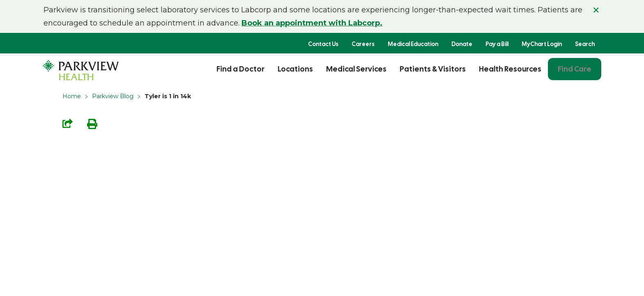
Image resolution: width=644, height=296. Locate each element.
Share (68, 124)
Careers (363, 44)
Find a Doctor (240, 69)
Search (585, 44)
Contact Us (323, 44)
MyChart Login (542, 44)
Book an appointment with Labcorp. (312, 23)
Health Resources (510, 69)
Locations (295, 69)
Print (92, 124)
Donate (462, 44)
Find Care (575, 69)
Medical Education (413, 44)
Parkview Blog (113, 96)
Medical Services (356, 69)
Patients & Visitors (433, 69)
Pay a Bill (497, 44)
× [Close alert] (596, 10)
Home (72, 96)
